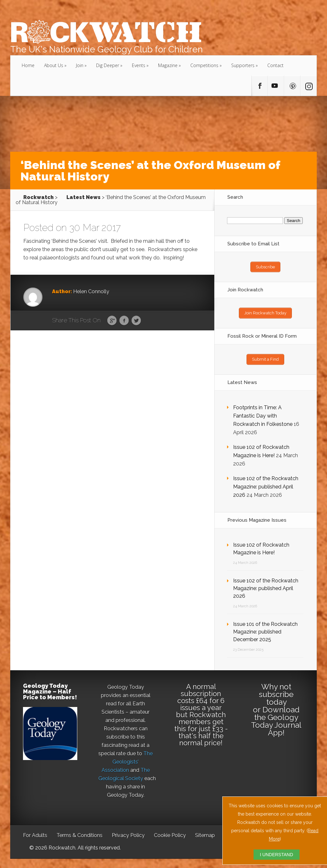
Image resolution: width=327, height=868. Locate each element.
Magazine (168, 65)
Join (80, 65)
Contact (275, 65)
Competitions (204, 65)
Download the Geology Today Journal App (276, 718)
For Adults (35, 832)
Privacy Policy (128, 832)
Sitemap (205, 832)
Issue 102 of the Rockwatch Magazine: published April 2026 (266, 483)
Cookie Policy (170, 832)
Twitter (136, 321)
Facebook (124, 321)
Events (139, 65)
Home (28, 65)
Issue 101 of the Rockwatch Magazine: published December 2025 (265, 628)
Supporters (243, 65)
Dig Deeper (108, 65)
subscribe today (276, 695)
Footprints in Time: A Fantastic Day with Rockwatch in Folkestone (263, 412)
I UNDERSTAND (277, 855)
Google (112, 321)
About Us (54, 65)
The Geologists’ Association (127, 758)
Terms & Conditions (80, 832)
